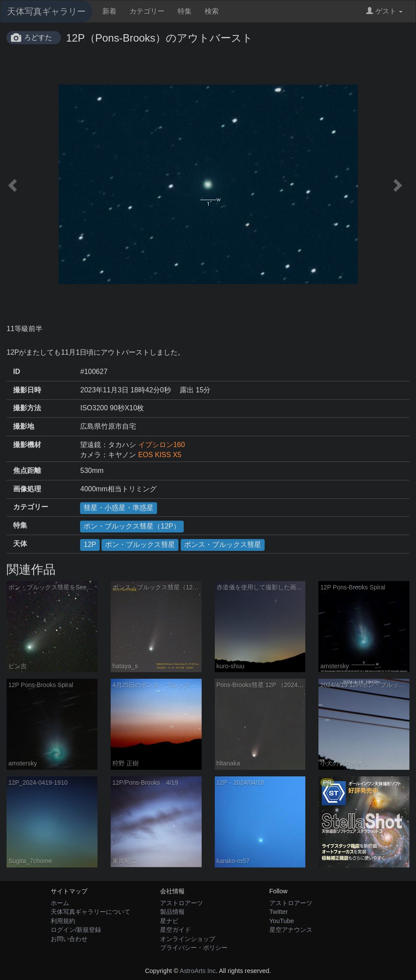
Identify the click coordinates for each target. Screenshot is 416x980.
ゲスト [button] (384, 11)
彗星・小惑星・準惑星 (119, 508)
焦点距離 (27, 471)
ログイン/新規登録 (76, 930)
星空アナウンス (291, 930)
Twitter (279, 912)
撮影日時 (27, 390)
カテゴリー (147, 11)
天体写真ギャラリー (46, 11)
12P (90, 545)
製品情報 (172, 912)
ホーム (60, 903)
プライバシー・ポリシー (194, 948)
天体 (20, 544)
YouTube (282, 921)
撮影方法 (27, 408)
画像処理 (27, 489)
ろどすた (38, 37)
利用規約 (63, 921)
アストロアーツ (182, 903)
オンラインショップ (188, 939)
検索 (212, 11)
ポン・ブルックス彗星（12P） (132, 526)
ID (17, 372)
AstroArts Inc (198, 971)
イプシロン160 (162, 445)
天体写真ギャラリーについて (91, 912)
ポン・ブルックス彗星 (140, 545)
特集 (185, 11)
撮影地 (24, 426)
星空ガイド (175, 930)
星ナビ (169, 921)
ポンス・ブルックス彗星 (223, 545)
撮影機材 (27, 445)
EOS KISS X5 (160, 455)
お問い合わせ (69, 939)
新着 (109, 11)
